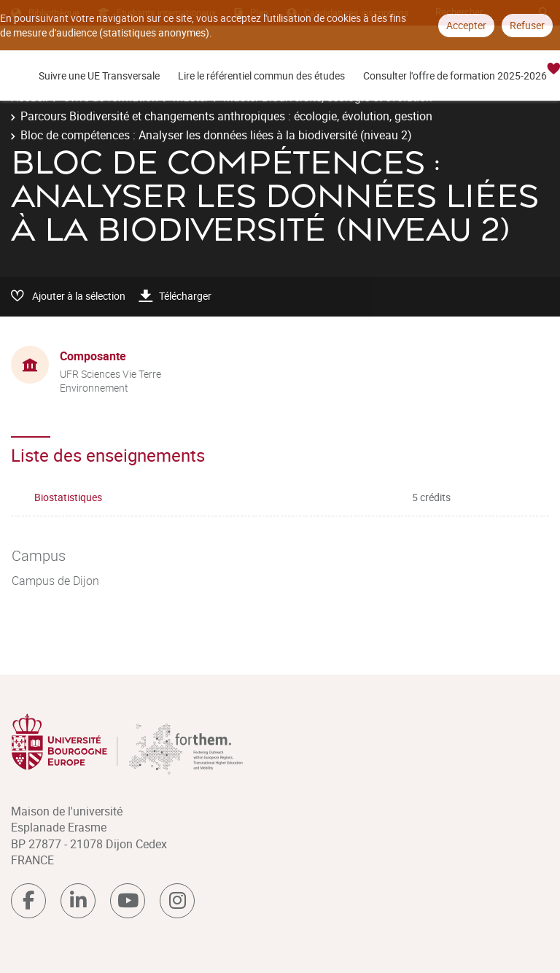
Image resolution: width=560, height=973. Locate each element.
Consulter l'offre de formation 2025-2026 (455, 75)
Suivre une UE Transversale (99, 75)
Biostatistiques (68, 497)
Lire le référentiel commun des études (261, 75)
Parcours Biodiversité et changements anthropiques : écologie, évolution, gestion (226, 116)
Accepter (466, 25)
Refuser (527, 25)
